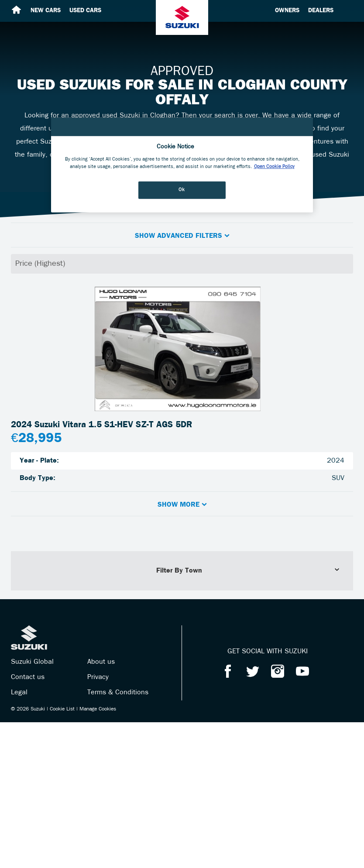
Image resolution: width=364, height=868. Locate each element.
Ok (182, 190)
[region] (182, 165)
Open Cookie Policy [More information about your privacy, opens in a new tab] (274, 167)
